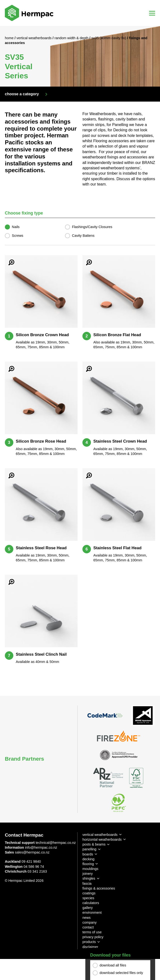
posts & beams (94, 844)
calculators (91, 903)
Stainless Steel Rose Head (41, 548)
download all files (113, 965)
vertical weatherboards (100, 835)
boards (88, 854)
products (89, 942)
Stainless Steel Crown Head (120, 441)
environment (92, 913)
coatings (89, 893)
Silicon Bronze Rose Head (41, 441)
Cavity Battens (83, 236)
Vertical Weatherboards (35, 38)
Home (10, 38)
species (88, 898)
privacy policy (93, 937)
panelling (89, 849)
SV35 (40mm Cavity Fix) (109, 38)
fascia (87, 883)
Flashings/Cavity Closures (92, 227)
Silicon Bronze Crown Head (42, 335)
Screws (18, 236)
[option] (80, 56)
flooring (88, 864)
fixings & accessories (99, 888)
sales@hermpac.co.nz (32, 852)
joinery (88, 874)
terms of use (92, 932)
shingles (89, 878)
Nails (16, 227)
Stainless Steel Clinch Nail (41, 654)
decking (88, 859)
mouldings (90, 869)
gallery (88, 908)
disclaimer (90, 947)
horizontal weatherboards (102, 839)
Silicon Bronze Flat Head (117, 335)
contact (88, 927)
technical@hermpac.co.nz (56, 843)
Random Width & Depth (72, 38)
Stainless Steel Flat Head (117, 548)
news (87, 918)
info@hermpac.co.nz (41, 847)
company (89, 922)
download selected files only (121, 973)
